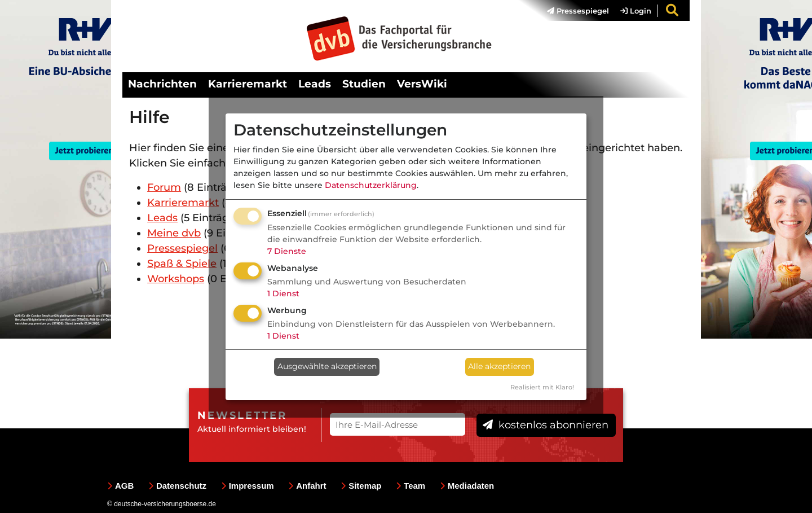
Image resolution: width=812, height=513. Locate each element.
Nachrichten (162, 84)
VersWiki (422, 84)
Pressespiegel (578, 11)
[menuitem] (572, 11)
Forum (164, 187)
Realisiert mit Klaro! (542, 387)
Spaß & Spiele (182, 264)
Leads (315, 84)
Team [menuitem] (411, 486)
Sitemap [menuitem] (361, 486)
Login (636, 11)
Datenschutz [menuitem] (177, 486)
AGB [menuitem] (120, 486)
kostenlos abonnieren (546, 425)
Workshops (176, 279)
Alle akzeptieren (499, 366)
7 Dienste (287, 251)
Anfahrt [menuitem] (307, 486)
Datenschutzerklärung (371, 185)
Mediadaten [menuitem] (467, 486)
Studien (364, 84)
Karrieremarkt (248, 84)
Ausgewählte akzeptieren (327, 366)
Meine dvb (174, 233)
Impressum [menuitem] (248, 486)
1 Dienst (283, 293)
